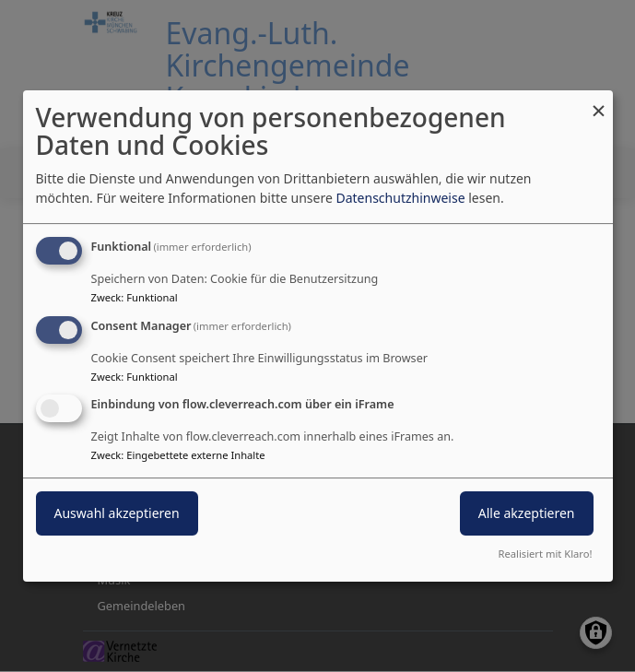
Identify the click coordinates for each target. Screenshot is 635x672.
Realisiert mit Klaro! (546, 554)
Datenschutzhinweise (400, 198)
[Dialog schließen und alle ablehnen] (599, 102)
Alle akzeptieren (527, 514)
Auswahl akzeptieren (117, 514)
